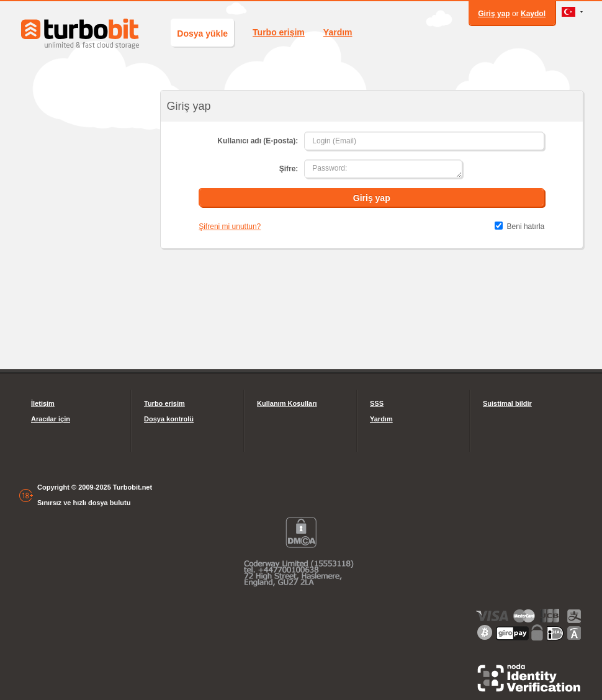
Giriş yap (494, 14)
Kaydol (533, 14)
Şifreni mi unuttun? (230, 227)
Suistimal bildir (507, 403)
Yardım (338, 32)
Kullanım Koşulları (287, 403)
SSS (377, 403)
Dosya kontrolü (169, 419)
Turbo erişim (279, 32)
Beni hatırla (526, 227)
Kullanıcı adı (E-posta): (258, 141)
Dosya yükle (202, 34)
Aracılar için (51, 419)
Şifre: (289, 169)
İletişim (43, 403)
